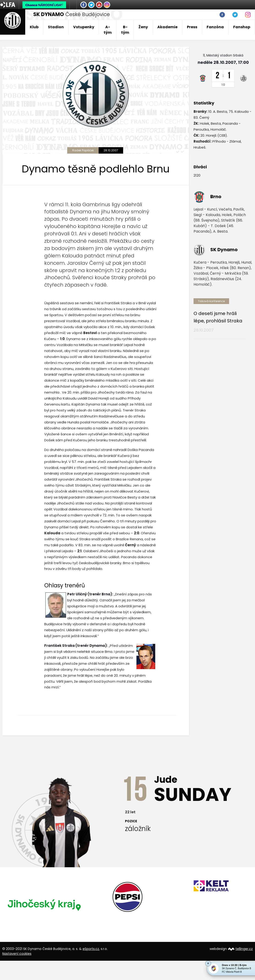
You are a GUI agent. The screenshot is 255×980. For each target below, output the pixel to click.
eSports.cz (91, 949)
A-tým (108, 30)
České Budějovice (72, 14)
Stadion (56, 27)
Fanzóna (215, 27)
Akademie (167, 27)
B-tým (125, 30)
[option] (43, 905)
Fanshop (242, 27)
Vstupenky (84, 27)
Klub (34, 27)
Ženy (143, 27)
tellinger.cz (244, 949)
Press (192, 27)
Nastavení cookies (17, 954)
